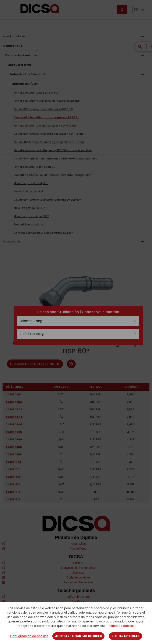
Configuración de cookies (29, 636)
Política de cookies (121, 626)
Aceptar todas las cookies (78, 636)
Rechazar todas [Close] (125, 636)
